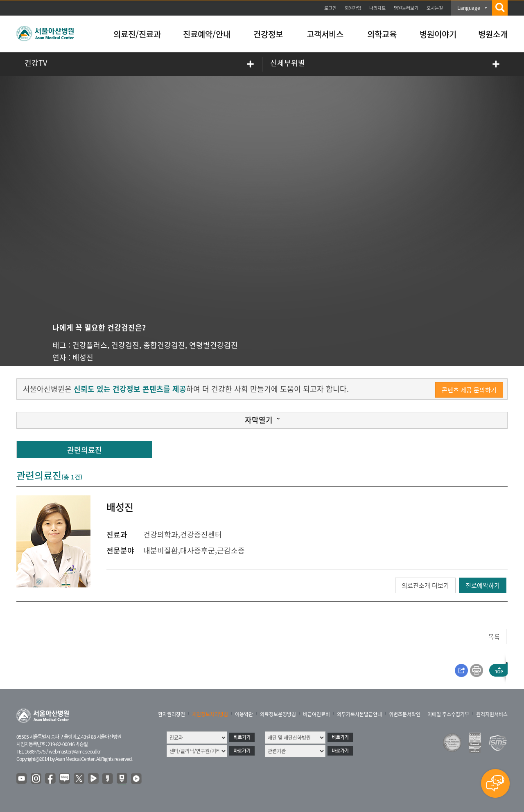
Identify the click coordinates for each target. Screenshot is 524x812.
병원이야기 (438, 34)
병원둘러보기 (406, 8)
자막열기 (259, 420)
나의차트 (377, 8)
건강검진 (125, 345)
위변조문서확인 (405, 714)
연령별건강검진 (213, 345)
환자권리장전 (172, 714)
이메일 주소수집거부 (448, 714)
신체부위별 (288, 63)
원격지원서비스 (492, 714)
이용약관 (244, 714)
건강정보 (268, 34)
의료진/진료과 (137, 34)
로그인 (330, 8)
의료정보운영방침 (278, 714)
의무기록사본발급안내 (359, 714)
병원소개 (493, 34)
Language (469, 8)
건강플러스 (90, 345)
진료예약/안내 (207, 34)
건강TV (36, 63)
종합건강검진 (164, 345)
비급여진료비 (316, 714)
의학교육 (382, 34)
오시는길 (435, 8)
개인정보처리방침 (210, 714)
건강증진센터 (201, 534)
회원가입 (353, 8)
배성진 (83, 357)
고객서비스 (325, 34)
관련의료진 (85, 450)
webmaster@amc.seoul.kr (75, 751)
